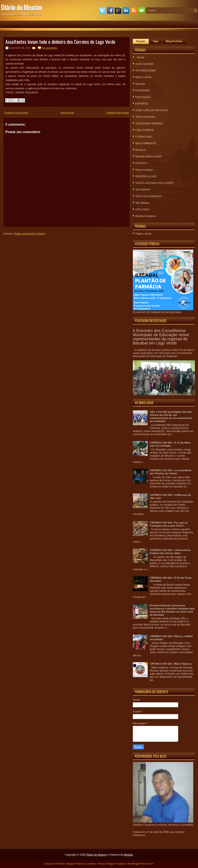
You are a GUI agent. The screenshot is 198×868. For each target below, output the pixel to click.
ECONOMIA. (143, 90)
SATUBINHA (143, 190)
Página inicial (67, 113)
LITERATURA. (144, 137)
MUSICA (141, 150)
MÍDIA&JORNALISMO (149, 157)
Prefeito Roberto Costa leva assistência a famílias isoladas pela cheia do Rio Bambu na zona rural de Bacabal (172, 610)
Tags (156, 41)
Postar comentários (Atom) (30, 234)
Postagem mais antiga (117, 113)
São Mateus (142, 203)
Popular (141, 41)
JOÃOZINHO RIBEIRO (149, 123)
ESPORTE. (142, 104)
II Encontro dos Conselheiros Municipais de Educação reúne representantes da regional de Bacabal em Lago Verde (161, 337)
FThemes (60, 864)
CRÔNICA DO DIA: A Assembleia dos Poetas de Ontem (170, 472)
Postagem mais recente (16, 113)
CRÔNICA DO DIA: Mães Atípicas (171, 664)
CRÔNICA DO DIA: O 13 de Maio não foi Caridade (170, 444)
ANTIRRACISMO (146, 71)
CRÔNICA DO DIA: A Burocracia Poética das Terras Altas (170, 552)
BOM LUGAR (143, 77)
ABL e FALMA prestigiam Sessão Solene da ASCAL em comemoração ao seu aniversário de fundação (171, 417)
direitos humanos (146, 216)
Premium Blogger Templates (112, 864)
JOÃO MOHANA (145, 117)
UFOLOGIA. (143, 209)
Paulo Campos (144, 170)
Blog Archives (174, 41)
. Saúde (140, 57)
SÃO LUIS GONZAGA (149, 196)
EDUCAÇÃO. (143, 97)
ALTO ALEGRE (144, 64)
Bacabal (140, 84)
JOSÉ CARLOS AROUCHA (152, 110)
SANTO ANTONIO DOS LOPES (154, 183)
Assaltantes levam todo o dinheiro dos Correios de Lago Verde (60, 42)
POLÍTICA (141, 163)
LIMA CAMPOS (145, 130)
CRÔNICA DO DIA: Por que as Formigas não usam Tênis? (169, 524)
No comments (49, 48)
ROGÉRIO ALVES (146, 176)
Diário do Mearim (21, 7)
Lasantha (91, 864)
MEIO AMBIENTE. (146, 143)
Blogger (129, 855)
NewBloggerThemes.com (140, 864)
